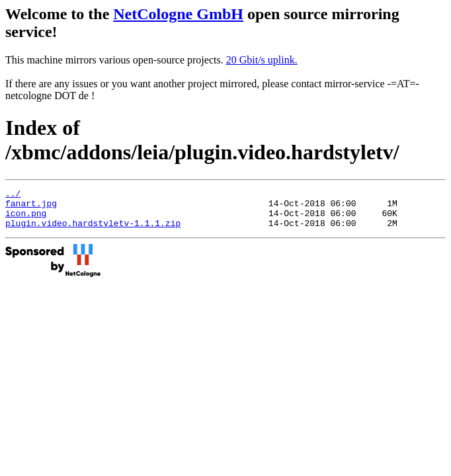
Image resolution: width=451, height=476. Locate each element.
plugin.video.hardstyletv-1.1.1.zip (93, 231)
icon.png (26, 219)
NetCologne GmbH (178, 14)
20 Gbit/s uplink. (262, 60)
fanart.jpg (31, 207)
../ (13, 195)
